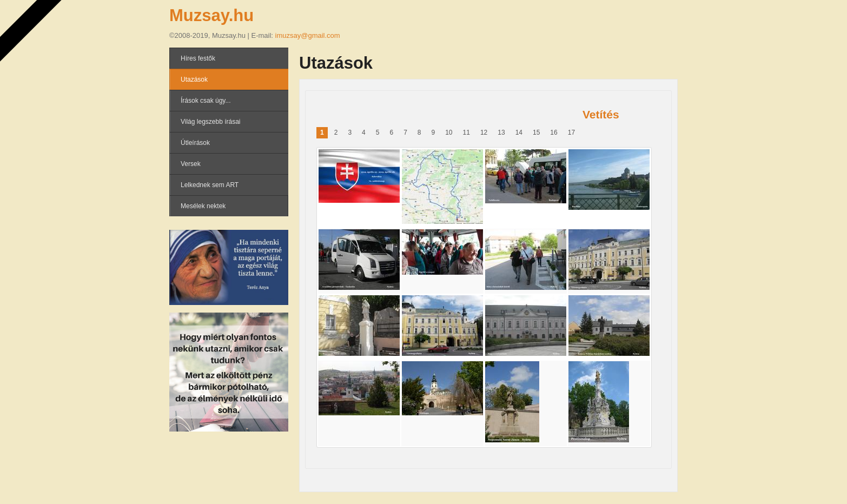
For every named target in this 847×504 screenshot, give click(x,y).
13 (501, 132)
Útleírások (195, 143)
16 (554, 132)
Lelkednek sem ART (210, 185)
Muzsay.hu (211, 15)
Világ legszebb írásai (211, 122)
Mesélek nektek (203, 206)
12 (484, 132)
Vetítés (601, 114)
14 (519, 132)
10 (449, 132)
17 (571, 132)
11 (466, 132)
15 (536, 132)
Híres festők (198, 58)
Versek (191, 164)
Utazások (194, 79)
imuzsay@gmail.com (308, 35)
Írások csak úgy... (206, 101)
